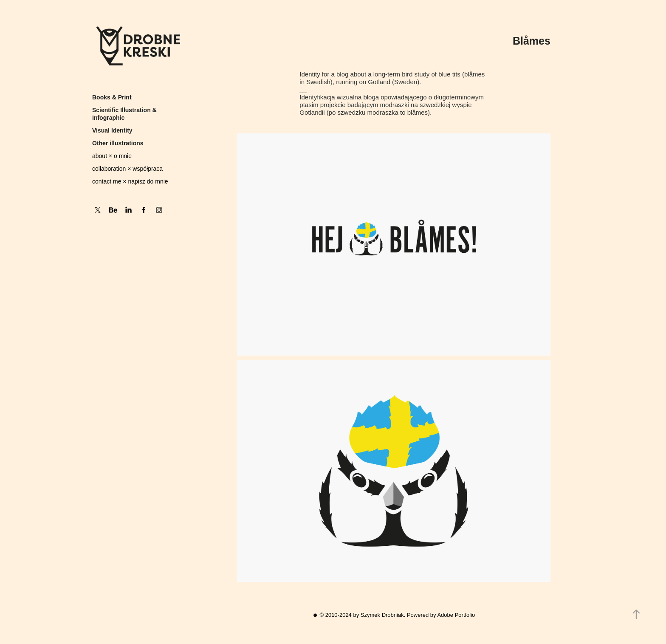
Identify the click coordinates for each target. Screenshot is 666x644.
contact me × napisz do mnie (130, 181)
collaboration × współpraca (127, 169)
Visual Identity (112, 130)
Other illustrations (118, 143)
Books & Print (112, 97)
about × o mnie (112, 156)
